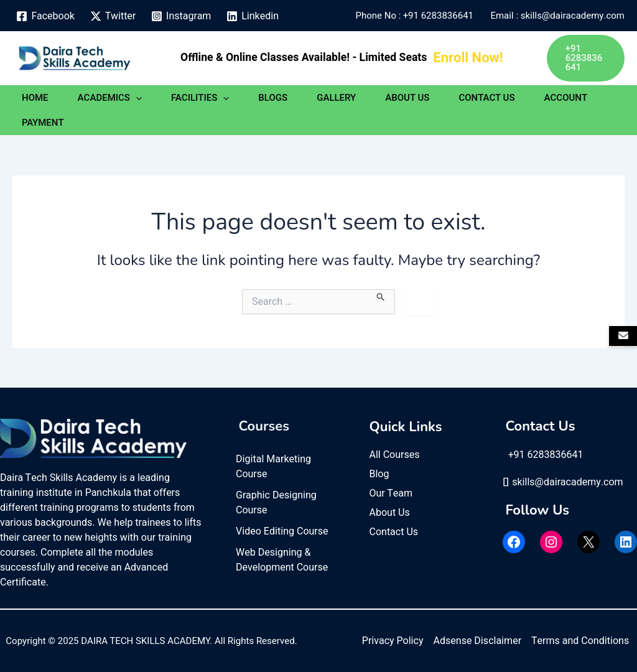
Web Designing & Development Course (282, 560)
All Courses (395, 455)
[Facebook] (45, 16)
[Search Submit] (381, 296)
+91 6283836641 (440, 16)
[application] (136, 98)
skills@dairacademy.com (563, 482)
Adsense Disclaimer (477, 641)
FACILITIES (200, 98)
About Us (390, 513)
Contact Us (394, 532)
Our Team (391, 493)
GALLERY (336, 98)
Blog (379, 474)
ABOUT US (407, 98)
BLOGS (273, 98)
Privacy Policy (393, 641)
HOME (35, 98)
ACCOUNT (566, 98)
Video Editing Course (282, 531)
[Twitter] (113, 16)
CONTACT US (486, 98)
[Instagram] (181, 16)
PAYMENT (43, 123)
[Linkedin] (253, 16)
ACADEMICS (110, 98)
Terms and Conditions (580, 641)
